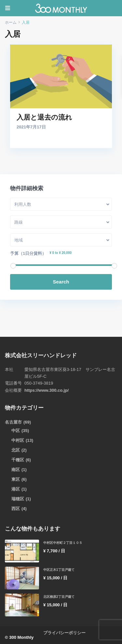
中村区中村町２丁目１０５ (63, 543)
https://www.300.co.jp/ (47, 390)
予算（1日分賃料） (28, 253)
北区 (16, 450)
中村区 (18, 440)
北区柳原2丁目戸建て (59, 597)
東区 (16, 479)
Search (61, 282)
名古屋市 (13, 422)
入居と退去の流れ (44, 117)
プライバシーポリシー (64, 633)
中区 (16, 431)
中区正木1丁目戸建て (59, 570)
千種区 (18, 460)
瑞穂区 (18, 499)
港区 (16, 489)
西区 (16, 509)
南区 (16, 470)
